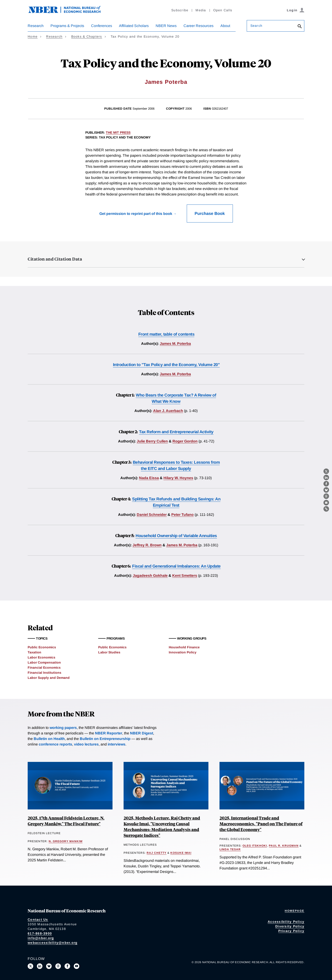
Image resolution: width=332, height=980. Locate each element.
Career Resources (199, 26)
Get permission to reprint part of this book (136, 214)
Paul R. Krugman (284, 846)
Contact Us (38, 920)
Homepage (295, 911)
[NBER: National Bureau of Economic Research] (68, 12)
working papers (63, 728)
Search (256, 26)
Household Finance (184, 647)
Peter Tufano (182, 515)
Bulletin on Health (49, 739)
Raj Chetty (157, 853)
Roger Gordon (185, 441)
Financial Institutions (44, 673)
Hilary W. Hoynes (178, 478)
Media (201, 10)
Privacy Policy (291, 931)
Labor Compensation (44, 662)
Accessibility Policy (286, 922)
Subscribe (180, 10)
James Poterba (166, 82)
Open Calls (223, 10)
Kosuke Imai (181, 853)
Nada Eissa (149, 478)
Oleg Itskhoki (255, 846)
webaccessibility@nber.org (53, 943)
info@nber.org (41, 938)
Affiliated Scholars (134, 26)
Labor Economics (41, 657)
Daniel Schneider (152, 515)
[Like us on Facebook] (67, 966)
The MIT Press (118, 132)
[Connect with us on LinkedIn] (40, 966)
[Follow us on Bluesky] (49, 966)
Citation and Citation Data (55, 259)
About (225, 26)
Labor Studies (109, 652)
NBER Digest (142, 733)
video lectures (86, 744)
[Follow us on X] (30, 966)
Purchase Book (210, 213)
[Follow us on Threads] (58, 966)
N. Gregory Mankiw (66, 841)
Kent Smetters (185, 576)
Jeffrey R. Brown (147, 545)
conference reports (55, 744)
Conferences (102, 26)
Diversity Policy (290, 926)
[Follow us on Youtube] (77, 966)
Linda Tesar (230, 849)
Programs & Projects (67, 26)
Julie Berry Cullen (152, 441)
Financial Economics (44, 667)
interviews (117, 744)
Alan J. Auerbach (168, 411)
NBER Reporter (109, 733)
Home (33, 36)
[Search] (300, 27)
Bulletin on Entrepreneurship (105, 739)
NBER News (166, 26)
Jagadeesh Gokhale (150, 576)
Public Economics (42, 647)
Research (36, 26)
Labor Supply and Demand (49, 678)
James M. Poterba (175, 344)
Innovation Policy (183, 652)
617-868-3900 (40, 933)
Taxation (34, 652)
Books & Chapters (87, 36)
